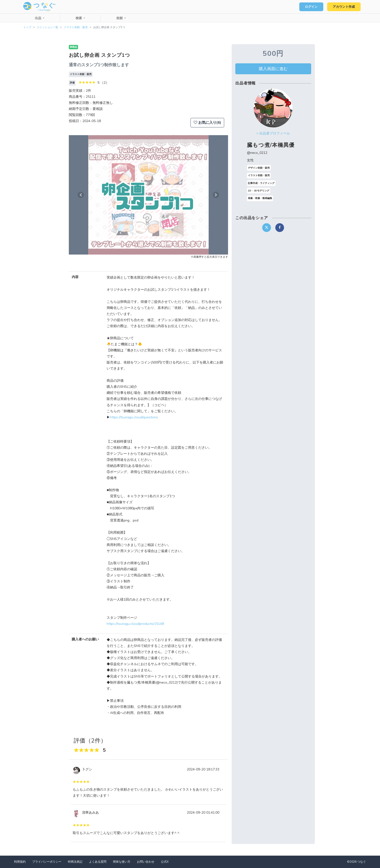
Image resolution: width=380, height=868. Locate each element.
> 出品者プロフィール (273, 133)
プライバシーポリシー (47, 862)
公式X (165, 862)
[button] (81, 195)
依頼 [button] (120, 18)
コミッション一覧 (47, 27)
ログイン (311, 7)
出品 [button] (39, 18)
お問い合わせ (146, 862)
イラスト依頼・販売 (76, 27)
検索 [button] (79, 18)
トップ (27, 27)
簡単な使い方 (122, 862)
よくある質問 (98, 862)
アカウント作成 (344, 7)
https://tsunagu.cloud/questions (134, 417)
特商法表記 (75, 862)
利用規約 (20, 862)
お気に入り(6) (207, 123)
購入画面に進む (273, 69)
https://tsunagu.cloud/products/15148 (135, 624)
